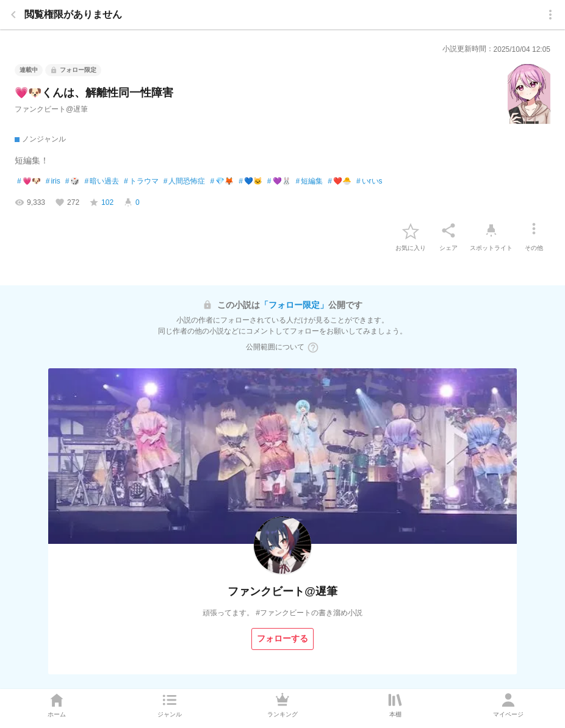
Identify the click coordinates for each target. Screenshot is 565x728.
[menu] (550, 15)
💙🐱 (250, 182)
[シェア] (448, 230)
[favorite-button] (411, 230)
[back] (13, 15)
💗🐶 (29, 182)
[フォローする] (282, 639)
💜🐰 (279, 182)
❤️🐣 (340, 182)
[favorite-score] (101, 202)
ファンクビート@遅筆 (51, 109)
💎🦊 (222, 182)
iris (53, 182)
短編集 (310, 182)
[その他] (534, 230)
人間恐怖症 (185, 182)
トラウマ (141, 182)
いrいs (369, 182)
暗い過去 (102, 182)
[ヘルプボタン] (313, 348)
